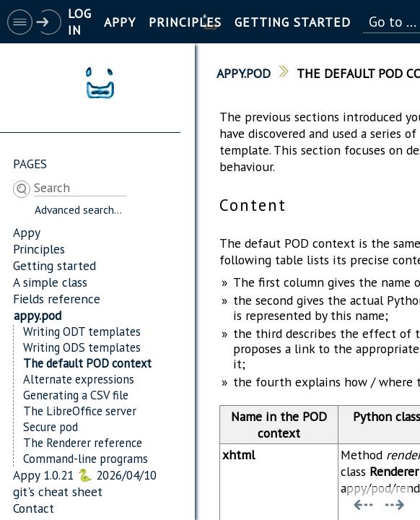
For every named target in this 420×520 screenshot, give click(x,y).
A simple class (50, 282)
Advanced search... (78, 209)
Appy (27, 232)
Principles (39, 249)
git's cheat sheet (58, 491)
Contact (34, 508)
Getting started (54, 265)
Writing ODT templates (82, 331)
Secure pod (51, 427)
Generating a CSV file (76, 395)
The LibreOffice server (80, 411)
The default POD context (87, 363)
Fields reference (57, 299)
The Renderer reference (83, 443)
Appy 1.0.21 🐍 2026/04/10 (85, 475)
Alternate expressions (79, 379)
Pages (30, 164)
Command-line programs (86, 459)
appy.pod (38, 315)
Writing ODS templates (82, 347)
